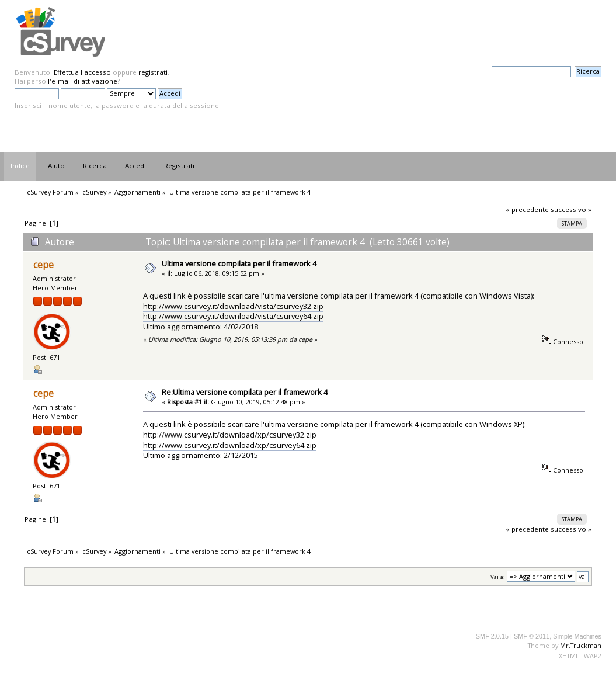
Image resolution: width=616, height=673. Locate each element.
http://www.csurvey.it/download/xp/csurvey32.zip (230, 435)
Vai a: (498, 577)
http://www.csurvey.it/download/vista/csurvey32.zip (233, 306)
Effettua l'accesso (82, 72)
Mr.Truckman (581, 645)
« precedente (527, 209)
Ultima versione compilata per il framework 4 (239, 263)
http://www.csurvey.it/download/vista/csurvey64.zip (233, 316)
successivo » (571, 209)
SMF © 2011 (532, 636)
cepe (43, 265)
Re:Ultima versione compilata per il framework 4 (245, 392)
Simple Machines (577, 636)
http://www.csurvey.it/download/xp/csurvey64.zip (230, 445)
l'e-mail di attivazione (83, 81)
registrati (153, 72)
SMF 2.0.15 (492, 636)
